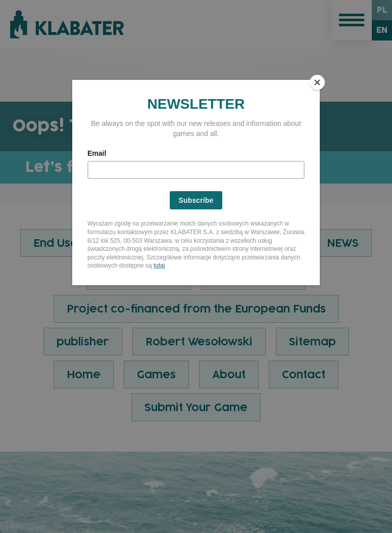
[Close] (317, 82)
